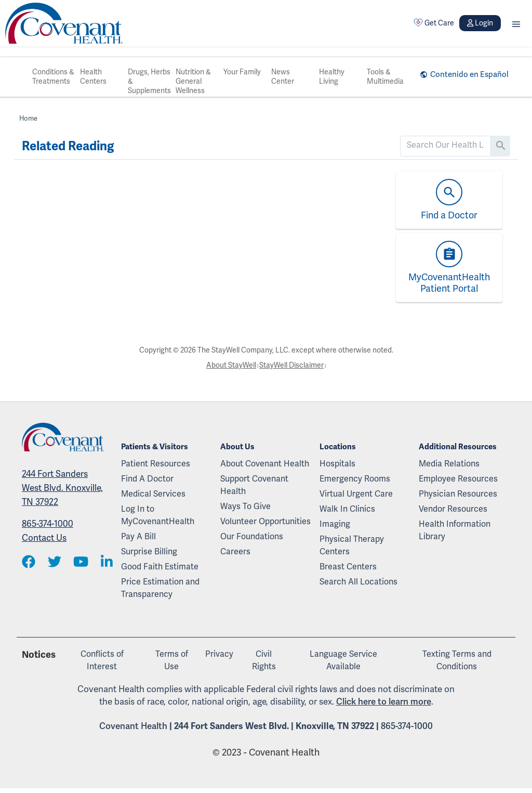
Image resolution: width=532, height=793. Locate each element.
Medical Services (153, 494)
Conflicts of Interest (102, 660)
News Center (283, 77)
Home (28, 119)
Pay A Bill (138, 537)
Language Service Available (343, 660)
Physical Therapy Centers (352, 545)
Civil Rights (264, 660)
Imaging (335, 524)
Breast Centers (348, 567)
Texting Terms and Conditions (457, 660)
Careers (235, 552)
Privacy (219, 654)
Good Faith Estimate (160, 567)
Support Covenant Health (254, 485)
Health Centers (93, 77)
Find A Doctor (147, 479)
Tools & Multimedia (385, 77)
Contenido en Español (469, 74)
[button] (516, 23)
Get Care (434, 23)
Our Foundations (252, 537)
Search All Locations (358, 582)
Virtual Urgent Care (356, 494)
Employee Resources (458, 479)
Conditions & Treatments (53, 77)
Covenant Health (133, 726)
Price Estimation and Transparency (160, 588)
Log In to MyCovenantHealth (158, 515)
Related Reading (68, 146)
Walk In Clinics (347, 509)
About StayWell (231, 365)
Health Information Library (455, 530)
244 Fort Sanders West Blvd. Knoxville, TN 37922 (62, 488)
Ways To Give (245, 506)
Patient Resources (156, 464)
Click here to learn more (384, 702)
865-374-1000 (48, 524)
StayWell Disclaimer (291, 365)
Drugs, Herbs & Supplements (149, 81)
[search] (445, 145)
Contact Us (44, 538)
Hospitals (337, 464)
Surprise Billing (149, 552)
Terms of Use (172, 660)
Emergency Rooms (355, 479)
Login (480, 23)
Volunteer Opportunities (265, 522)
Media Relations (449, 464)
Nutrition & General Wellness (193, 81)
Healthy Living (332, 77)
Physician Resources (458, 494)
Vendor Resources (453, 509)
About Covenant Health (265, 464)
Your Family (242, 72)
